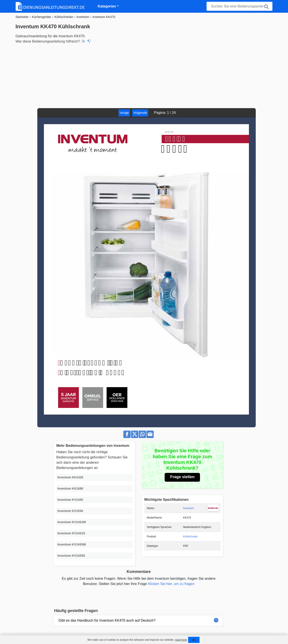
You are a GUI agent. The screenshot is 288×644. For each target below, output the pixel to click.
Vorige (124, 113)
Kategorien (107, 6)
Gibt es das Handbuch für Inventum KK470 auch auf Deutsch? (107, 620)
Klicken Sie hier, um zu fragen (171, 584)
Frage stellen (182, 477)
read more (181, 640)
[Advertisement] (144, 75)
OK (194, 640)
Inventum (188, 508)
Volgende (140, 113)
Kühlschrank (190, 537)
